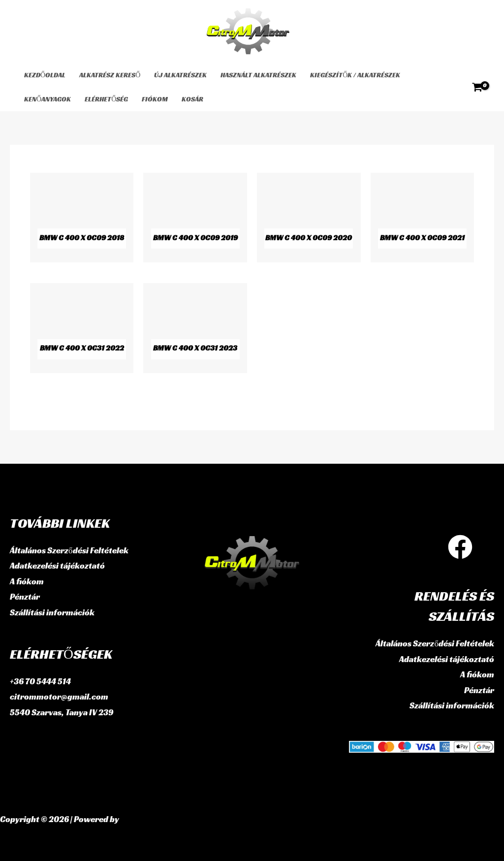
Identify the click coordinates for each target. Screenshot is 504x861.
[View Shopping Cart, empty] (477, 87)
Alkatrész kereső (110, 75)
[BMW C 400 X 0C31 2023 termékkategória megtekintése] (195, 328)
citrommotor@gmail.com (59, 697)
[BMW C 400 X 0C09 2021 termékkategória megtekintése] (423, 218)
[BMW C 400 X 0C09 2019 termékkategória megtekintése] (195, 218)
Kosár (192, 99)
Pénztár (25, 597)
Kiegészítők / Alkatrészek (355, 75)
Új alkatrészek (180, 75)
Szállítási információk (52, 612)
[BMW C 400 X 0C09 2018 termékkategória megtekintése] (82, 218)
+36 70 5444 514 (40, 681)
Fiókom (155, 99)
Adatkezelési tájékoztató (57, 566)
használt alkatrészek (258, 75)
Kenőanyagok (47, 99)
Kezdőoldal (45, 75)
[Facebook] (460, 547)
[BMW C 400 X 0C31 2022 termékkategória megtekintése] (82, 328)
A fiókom (27, 581)
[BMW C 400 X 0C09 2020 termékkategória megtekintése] (309, 218)
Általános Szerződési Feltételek (69, 550)
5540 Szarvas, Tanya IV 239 (62, 712)
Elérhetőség (106, 99)
